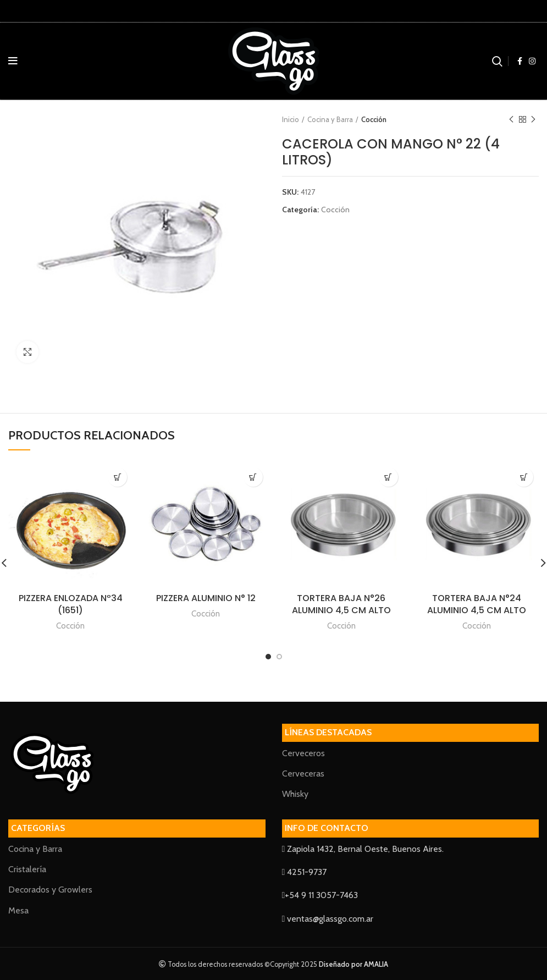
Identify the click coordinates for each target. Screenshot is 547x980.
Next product (533, 120)
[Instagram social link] (532, 61)
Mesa (18, 910)
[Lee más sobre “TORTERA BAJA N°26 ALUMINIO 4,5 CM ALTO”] (388, 477)
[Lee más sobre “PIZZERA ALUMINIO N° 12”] (253, 477)
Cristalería (27, 869)
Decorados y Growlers (50, 890)
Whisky (295, 794)
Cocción (374, 119)
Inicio (291, 119)
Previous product (511, 120)
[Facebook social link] (520, 61)
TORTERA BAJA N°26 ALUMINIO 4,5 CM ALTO (341, 604)
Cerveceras (303, 773)
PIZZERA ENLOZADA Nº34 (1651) (71, 604)
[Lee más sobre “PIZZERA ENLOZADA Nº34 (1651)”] (117, 477)
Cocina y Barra (330, 119)
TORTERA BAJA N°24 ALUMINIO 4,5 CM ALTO (477, 604)
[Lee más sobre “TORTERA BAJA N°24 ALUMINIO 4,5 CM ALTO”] (524, 477)
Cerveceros (303, 753)
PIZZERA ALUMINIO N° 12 (206, 598)
